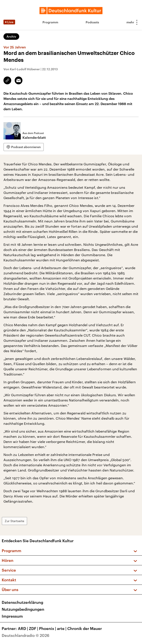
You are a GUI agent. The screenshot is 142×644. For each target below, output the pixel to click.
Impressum (12, 616)
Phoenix (48, 628)
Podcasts (92, 22)
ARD (23, 628)
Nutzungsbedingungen (23, 609)
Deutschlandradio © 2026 (26, 635)
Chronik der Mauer (85, 628)
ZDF (34, 628)
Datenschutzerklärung (22, 602)
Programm (50, 22)
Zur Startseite (14, 521)
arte (62, 628)
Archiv (11, 36)
